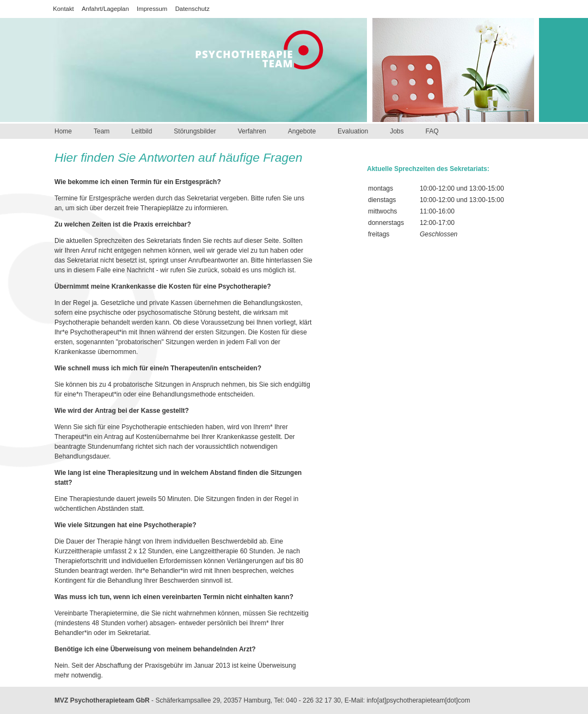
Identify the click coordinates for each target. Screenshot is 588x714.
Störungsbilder (195, 131)
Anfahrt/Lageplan (105, 9)
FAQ (432, 131)
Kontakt (63, 9)
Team (102, 131)
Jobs (397, 131)
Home (63, 131)
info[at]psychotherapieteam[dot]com (418, 700)
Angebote (302, 131)
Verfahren (252, 131)
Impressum (152, 9)
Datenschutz (192, 9)
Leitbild (142, 131)
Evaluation (353, 131)
